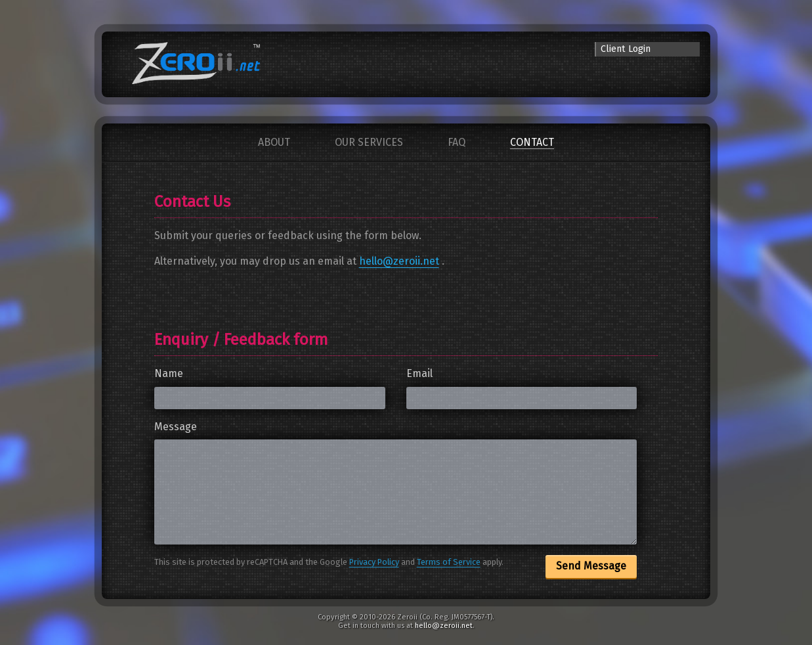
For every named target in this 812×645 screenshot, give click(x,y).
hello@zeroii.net (399, 261)
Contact (532, 142)
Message (176, 427)
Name (169, 373)
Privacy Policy (374, 562)
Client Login (626, 49)
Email (419, 373)
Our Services (369, 142)
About (274, 142)
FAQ (457, 142)
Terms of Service (449, 562)
